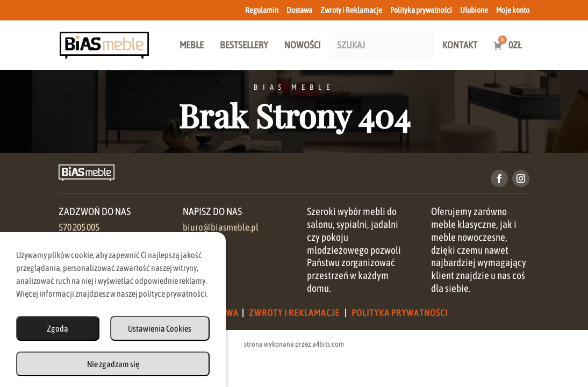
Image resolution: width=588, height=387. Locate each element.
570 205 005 (79, 227)
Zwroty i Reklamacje (351, 10)
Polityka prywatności (421, 10)
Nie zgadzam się (113, 364)
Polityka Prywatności (400, 313)
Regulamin (262, 10)
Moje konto (513, 10)
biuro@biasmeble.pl (221, 227)
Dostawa (299, 10)
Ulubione (474, 10)
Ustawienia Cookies (160, 328)
